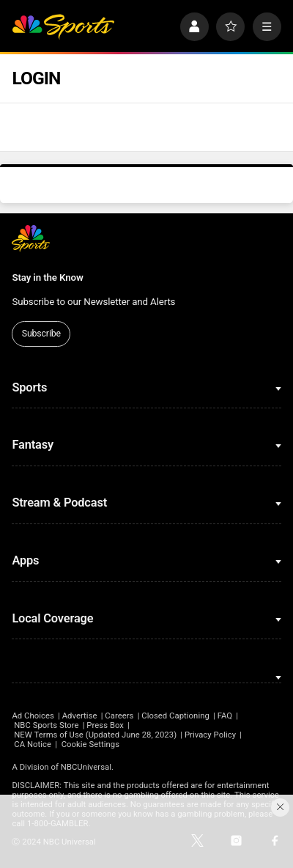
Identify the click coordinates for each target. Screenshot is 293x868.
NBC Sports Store (46, 725)
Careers (119, 716)
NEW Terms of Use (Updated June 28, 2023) (95, 735)
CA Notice (33, 744)
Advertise (80, 716)
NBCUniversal (86, 767)
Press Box (105, 725)
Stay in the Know (47, 277)
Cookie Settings (90, 744)
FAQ (225, 716)
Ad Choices (33, 716)
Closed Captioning (175, 716)
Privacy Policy (210, 735)
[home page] (63, 27)
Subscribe (41, 334)
